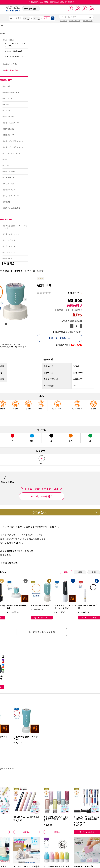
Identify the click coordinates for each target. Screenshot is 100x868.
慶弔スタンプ (9, 135)
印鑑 (6, 159)
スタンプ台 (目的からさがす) (15, 147)
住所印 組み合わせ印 (12, 92)
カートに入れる (42, 618)
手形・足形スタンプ (11, 123)
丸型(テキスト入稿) (11, 70)
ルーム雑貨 (8, 258)
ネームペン (8, 111)
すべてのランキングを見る (42, 632)
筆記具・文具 (9, 184)
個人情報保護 (9, 129)
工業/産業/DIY (9, 178)
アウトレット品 (10, 246)
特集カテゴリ (6, 219)
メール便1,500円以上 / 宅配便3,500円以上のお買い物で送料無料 (50, 2)
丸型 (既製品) (9, 40)
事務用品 (7, 202)
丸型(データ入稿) (10, 64)
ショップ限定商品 (11, 240)
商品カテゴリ (6, 80)
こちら (79, 310)
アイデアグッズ (10, 190)
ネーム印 (7, 86)
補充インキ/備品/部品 (12, 208)
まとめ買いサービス (11, 252)
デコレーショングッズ (12, 153)
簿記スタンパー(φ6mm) (14, 56)
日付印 (7, 105)
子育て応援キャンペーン (13, 234)
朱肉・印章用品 (10, 171)
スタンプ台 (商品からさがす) (15, 141)
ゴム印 (7, 165)
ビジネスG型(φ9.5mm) (13, 51)
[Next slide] (25, 299)
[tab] (6, 324)
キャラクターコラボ (11, 196)
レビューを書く (44, 496)
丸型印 (3, 33)
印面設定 (27, 832)
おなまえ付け (9, 117)
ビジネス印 (8, 98)
